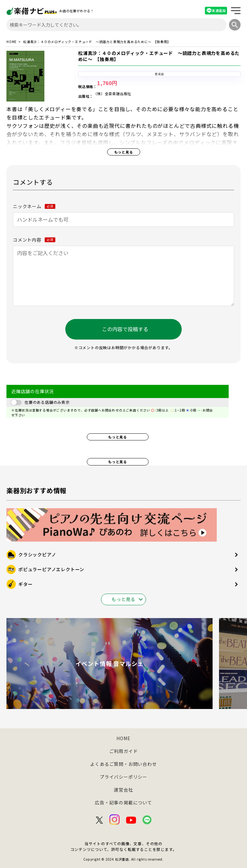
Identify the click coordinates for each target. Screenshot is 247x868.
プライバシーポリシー (123, 777)
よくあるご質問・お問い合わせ (123, 764)
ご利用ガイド (124, 751)
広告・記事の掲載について (123, 802)
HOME (12, 42)
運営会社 (123, 790)
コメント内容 (34, 240)
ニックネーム (34, 206)
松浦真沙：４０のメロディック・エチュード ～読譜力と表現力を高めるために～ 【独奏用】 (159, 56)
